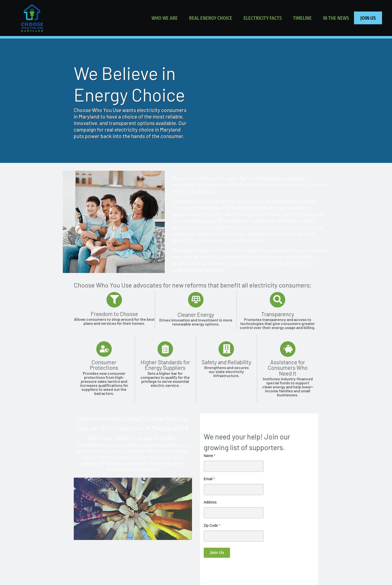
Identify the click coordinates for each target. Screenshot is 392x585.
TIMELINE (302, 18)
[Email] (234, 490)
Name (210, 456)
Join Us (217, 553)
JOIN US (368, 18)
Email (209, 479)
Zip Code (212, 526)
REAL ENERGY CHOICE (211, 18)
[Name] (234, 467)
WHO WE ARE (165, 18)
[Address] (234, 513)
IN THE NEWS (336, 18)
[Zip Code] (234, 536)
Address (210, 502)
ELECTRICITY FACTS (263, 18)
